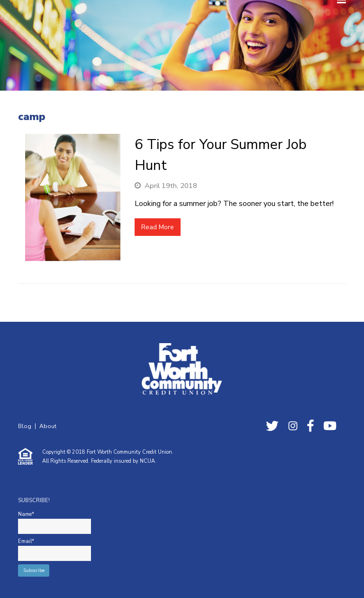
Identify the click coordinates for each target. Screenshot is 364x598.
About (48, 426)
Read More (158, 227)
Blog (25, 426)
